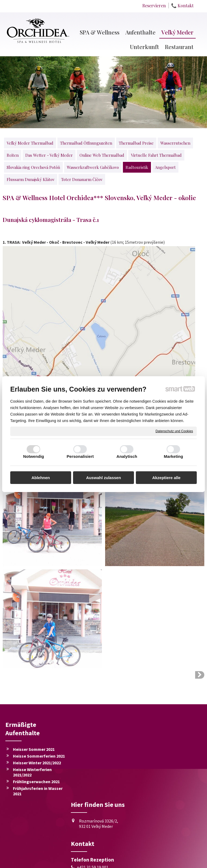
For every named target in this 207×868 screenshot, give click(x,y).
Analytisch (127, 456)
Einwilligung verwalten (145, 861)
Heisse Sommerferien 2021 (39, 756)
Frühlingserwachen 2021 (36, 782)
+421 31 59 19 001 (94, 787)
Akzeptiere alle (166, 478)
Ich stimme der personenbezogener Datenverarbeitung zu (170, 799)
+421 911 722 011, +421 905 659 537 (106, 796)
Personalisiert (80, 456)
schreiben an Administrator (65, 861)
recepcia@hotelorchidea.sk (103, 804)
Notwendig (34, 456)
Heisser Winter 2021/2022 (37, 763)
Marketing (174, 456)
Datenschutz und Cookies (174, 431)
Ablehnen (41, 478)
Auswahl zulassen (103, 478)
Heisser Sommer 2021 (34, 749)
